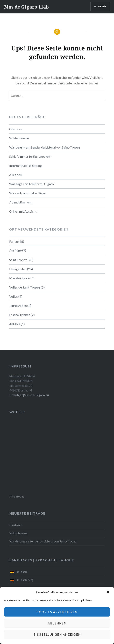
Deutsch (21, 572)
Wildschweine (19, 138)
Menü (102, 6)
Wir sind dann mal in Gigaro (28, 193)
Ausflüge (15, 250)
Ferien (13, 241)
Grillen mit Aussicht (23, 211)
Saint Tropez (18, 260)
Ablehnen (57, 623)
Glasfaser (16, 129)
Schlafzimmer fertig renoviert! (30, 156)
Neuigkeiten (18, 269)
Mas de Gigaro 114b (26, 7)
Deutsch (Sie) (24, 580)
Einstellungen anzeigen (57, 634)
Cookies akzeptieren (57, 612)
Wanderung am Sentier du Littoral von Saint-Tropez (45, 147)
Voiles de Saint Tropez (25, 287)
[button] (108, 592)
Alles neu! (16, 175)
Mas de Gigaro (20, 278)
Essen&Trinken (20, 315)
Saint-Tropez (17, 497)
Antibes (15, 324)
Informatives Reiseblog (25, 166)
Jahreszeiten (18, 306)
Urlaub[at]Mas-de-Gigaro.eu (29, 395)
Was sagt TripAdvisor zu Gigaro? (32, 184)
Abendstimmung (21, 202)
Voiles (13, 296)
